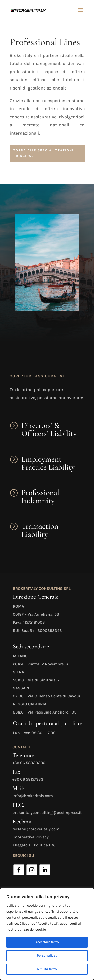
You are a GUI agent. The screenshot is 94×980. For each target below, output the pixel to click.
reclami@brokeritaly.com (36, 829)
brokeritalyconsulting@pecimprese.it (47, 812)
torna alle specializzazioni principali (43, 153)
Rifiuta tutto (47, 969)
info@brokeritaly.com (33, 796)
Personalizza (47, 956)
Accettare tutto (47, 942)
